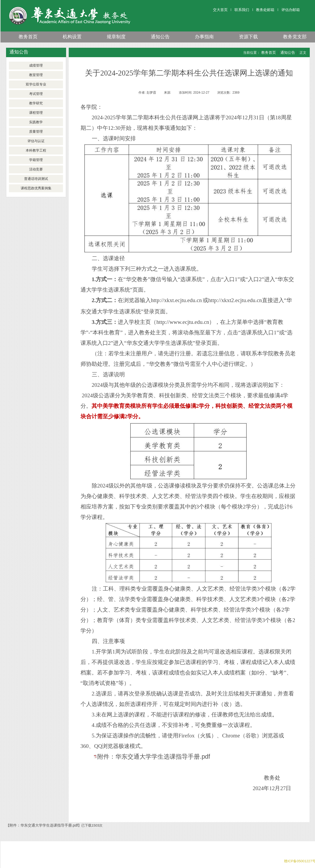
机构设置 (72, 37)
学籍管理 (36, 160)
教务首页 (28, 37)
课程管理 (36, 113)
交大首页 (220, 10)
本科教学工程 (36, 150)
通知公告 (160, 37)
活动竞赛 (36, 169)
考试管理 (36, 94)
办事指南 (204, 37)
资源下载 (248, 37)
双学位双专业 (36, 84)
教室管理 (36, 75)
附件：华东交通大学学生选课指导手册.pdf (154, 757)
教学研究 (36, 103)
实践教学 (36, 122)
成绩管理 (36, 65)
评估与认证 (36, 141)
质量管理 (36, 132)
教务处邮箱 (265, 10)
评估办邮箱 (291, 10)
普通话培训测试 (36, 179)
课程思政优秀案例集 (36, 188)
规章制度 (116, 37)
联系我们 (242, 10)
